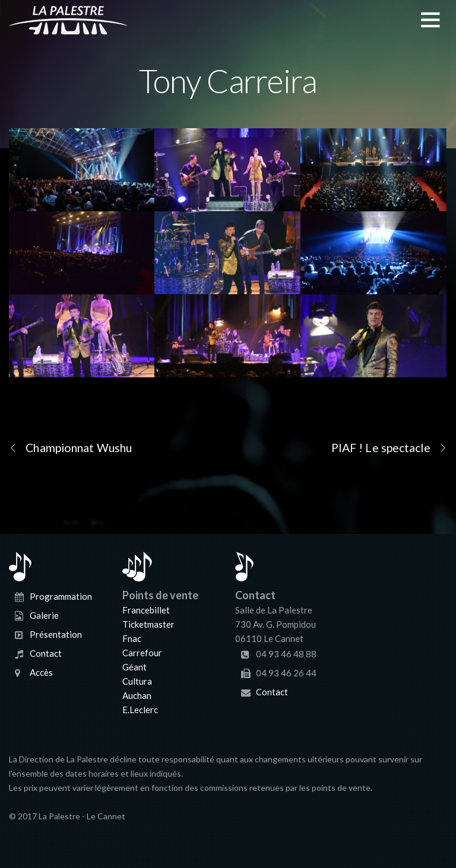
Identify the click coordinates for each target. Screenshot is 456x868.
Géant (134, 667)
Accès (41, 672)
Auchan (137, 695)
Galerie (44, 615)
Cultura (137, 681)
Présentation (56, 634)
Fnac (132, 638)
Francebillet (146, 610)
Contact (46, 653)
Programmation (61, 596)
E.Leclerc (140, 710)
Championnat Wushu (70, 447)
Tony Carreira (228, 81)
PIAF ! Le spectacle (389, 447)
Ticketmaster (148, 624)
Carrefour (142, 653)
